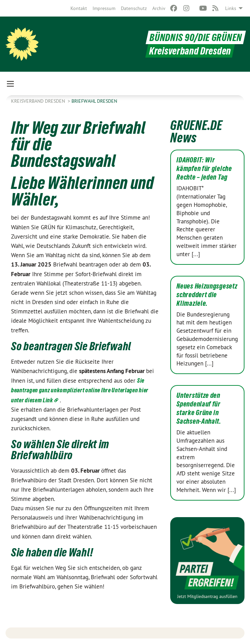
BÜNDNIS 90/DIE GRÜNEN (196, 37)
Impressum (104, 8)
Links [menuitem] (231, 8)
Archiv (159, 8)
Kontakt (79, 8)
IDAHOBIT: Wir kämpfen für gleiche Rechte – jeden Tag (204, 169)
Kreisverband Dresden (39, 101)
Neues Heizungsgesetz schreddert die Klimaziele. (207, 295)
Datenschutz (134, 8)
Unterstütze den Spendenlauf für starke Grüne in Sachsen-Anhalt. (199, 408)
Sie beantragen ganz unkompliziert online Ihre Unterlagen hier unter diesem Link (80, 390)
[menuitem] (79, 8)
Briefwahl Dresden (94, 101)
